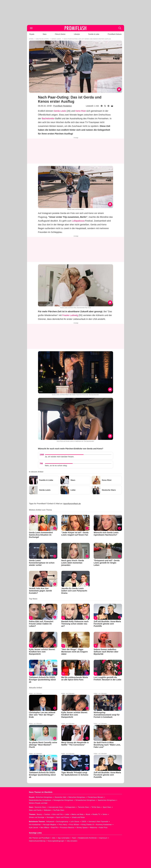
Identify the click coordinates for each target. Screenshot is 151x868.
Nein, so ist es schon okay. (56, 466)
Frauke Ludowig (70, 315)
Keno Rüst (81, 111)
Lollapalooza (78, 221)
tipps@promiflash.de (72, 504)
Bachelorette (48, 118)
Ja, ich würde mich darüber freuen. (60, 457)
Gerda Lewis (60, 111)
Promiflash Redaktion (62, 106)
